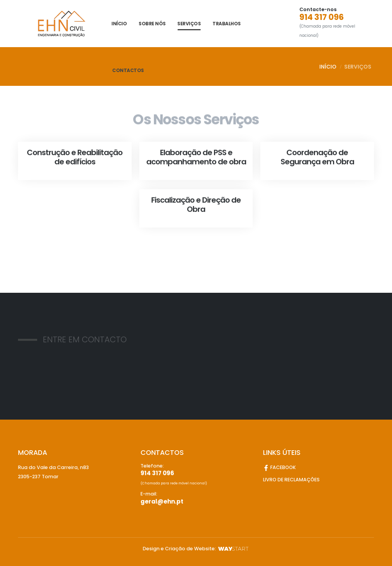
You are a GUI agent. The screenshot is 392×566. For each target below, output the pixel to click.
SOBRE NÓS (152, 24)
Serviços (189, 24)
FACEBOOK (279, 467)
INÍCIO (119, 24)
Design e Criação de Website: (196, 549)
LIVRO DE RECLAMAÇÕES (291, 480)
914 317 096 (322, 17)
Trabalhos (227, 24)
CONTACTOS (128, 70)
